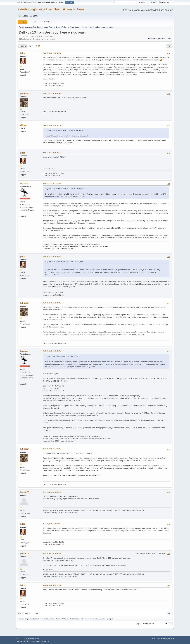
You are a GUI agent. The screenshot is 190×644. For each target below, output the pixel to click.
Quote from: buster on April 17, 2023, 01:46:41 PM (65, 130)
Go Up (21, 613)
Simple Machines (34, 639)
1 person (46, 79)
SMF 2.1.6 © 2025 (22, 639)
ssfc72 (25, 492)
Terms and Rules (162, 639)
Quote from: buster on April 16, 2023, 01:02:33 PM (65, 189)
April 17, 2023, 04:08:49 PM (52, 125)
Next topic (167, 38)
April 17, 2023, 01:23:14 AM (52, 53)
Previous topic (154, 38)
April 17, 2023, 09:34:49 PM (52, 153)
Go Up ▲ (171, 639)
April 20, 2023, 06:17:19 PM (52, 449)
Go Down (22, 46)
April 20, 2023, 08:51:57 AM (52, 303)
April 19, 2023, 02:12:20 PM (52, 183)
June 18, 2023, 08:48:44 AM (52, 492)
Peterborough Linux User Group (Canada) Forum (52, 9)
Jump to (138, 624)
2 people (46, 570)
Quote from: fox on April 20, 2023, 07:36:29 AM (64, 356)
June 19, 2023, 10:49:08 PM (52, 524)
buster (25, 94)
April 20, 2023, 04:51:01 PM (52, 351)
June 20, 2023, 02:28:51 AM (52, 554)
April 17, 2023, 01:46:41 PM (52, 93)
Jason (25, 183)
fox (24, 53)
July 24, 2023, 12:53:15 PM (52, 585)
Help (154, 639)
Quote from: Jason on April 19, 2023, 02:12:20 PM (65, 262)
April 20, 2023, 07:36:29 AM (52, 256)
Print (169, 46)
